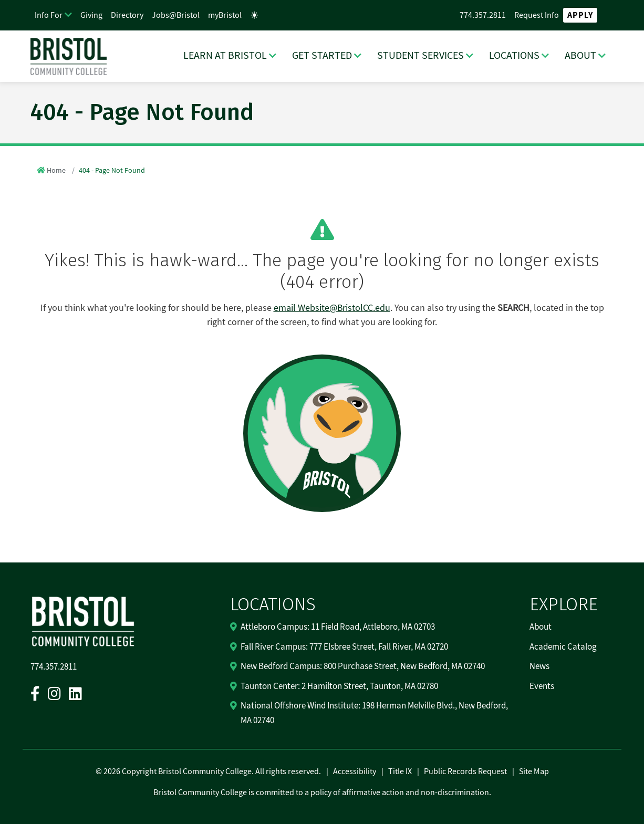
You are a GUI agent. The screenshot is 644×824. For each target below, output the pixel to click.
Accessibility (355, 771)
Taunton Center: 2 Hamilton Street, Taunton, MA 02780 (339, 686)
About (541, 627)
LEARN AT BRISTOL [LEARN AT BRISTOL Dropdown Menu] (225, 56)
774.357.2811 (483, 15)
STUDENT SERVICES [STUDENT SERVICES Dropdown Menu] (420, 56)
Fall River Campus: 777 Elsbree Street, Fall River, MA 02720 (344, 647)
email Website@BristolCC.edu (332, 308)
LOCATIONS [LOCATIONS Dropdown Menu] (514, 56)
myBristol (225, 15)
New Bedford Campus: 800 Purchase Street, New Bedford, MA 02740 (363, 666)
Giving (91, 15)
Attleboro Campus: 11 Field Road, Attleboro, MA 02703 (338, 627)
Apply (580, 15)
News (539, 666)
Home (56, 171)
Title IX (400, 771)
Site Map (534, 771)
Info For (49, 15)
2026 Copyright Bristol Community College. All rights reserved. (211, 771)
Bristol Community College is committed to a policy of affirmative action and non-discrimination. (322, 792)
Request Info (537, 15)
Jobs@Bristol (176, 15)
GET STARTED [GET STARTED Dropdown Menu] (322, 56)
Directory (127, 15)
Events (542, 686)
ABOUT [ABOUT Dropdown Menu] (580, 56)
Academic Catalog (563, 647)
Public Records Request (465, 771)
